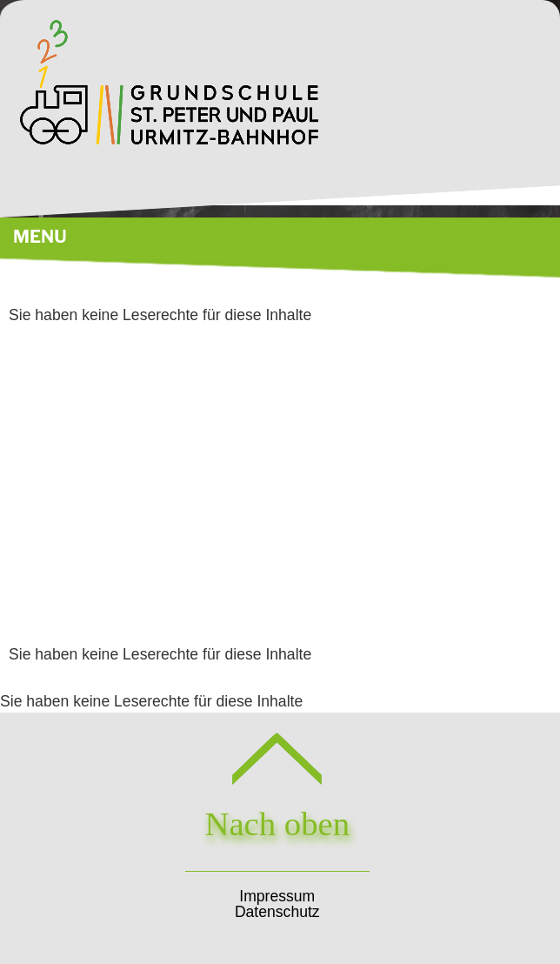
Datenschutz (277, 912)
